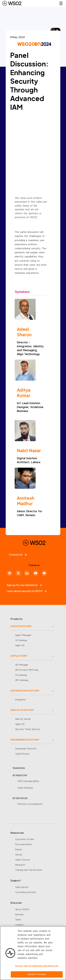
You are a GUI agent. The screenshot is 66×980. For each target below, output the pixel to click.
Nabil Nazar (29, 450)
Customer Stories (25, 839)
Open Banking (25, 788)
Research (20, 865)
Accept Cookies (37, 974)
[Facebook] (10, 573)
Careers (19, 925)
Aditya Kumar (24, 393)
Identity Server (23, 719)
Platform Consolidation (30, 804)
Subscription (22, 887)
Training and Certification (29, 870)
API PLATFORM (19, 656)
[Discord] (44, 573)
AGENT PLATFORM (21, 626)
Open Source (22, 860)
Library (19, 854)
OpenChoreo (22, 754)
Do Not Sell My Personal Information (37, 966)
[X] (18, 573)
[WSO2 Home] (12, 3)
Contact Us (18, 555)
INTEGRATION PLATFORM (25, 691)
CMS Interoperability (28, 781)
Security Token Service (28, 729)
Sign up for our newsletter (24, 585)
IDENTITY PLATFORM (22, 710)
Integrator (21, 699)
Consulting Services (26, 892)
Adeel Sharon (24, 332)
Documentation (24, 844)
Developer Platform (26, 749)
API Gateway (22, 680)
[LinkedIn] (27, 573)
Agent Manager (23, 635)
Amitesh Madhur (26, 501)
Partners (20, 914)
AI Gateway (21, 640)
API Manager (22, 665)
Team (18, 919)
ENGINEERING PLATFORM (25, 740)
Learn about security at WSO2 (27, 591)
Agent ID (20, 645)
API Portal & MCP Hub (27, 670)
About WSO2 (22, 909)
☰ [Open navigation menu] (61, 3)
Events (19, 849)
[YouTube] (36, 573)
